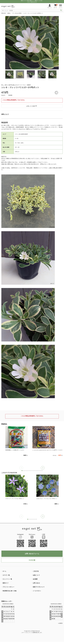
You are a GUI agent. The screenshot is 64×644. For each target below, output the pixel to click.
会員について (36, 575)
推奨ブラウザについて (39, 587)
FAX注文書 (32, 560)
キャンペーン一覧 (7, 579)
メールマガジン (37, 591)
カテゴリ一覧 (6, 575)
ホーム (4, 571)
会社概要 (35, 579)
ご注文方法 (36, 571)
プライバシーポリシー (8, 587)
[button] (43, 468)
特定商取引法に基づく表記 (10, 591)
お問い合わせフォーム (32, 554)
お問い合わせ (36, 583)
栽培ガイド (6, 583)
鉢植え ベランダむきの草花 (14, 13)
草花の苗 (3, 13)
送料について (5, 114)
